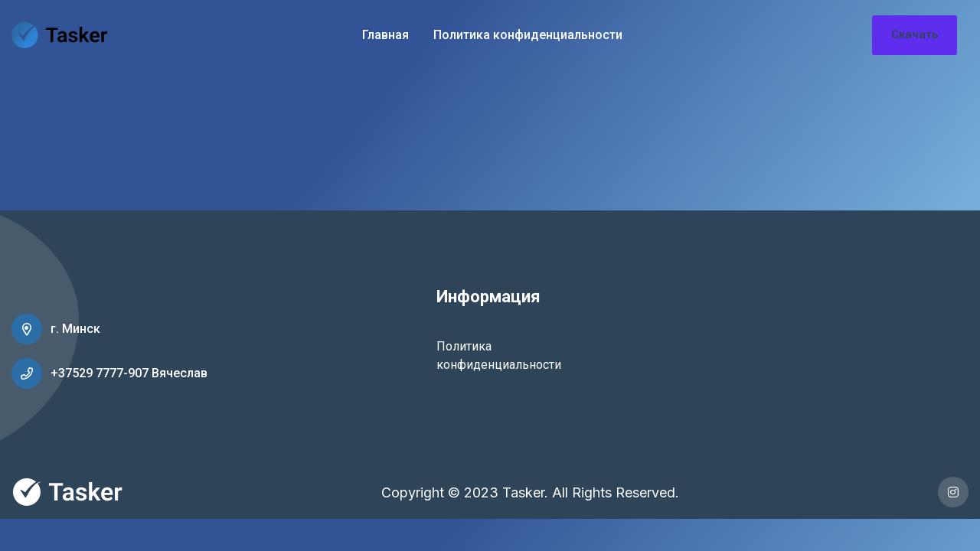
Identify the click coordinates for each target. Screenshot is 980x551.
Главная (385, 35)
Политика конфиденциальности (528, 35)
